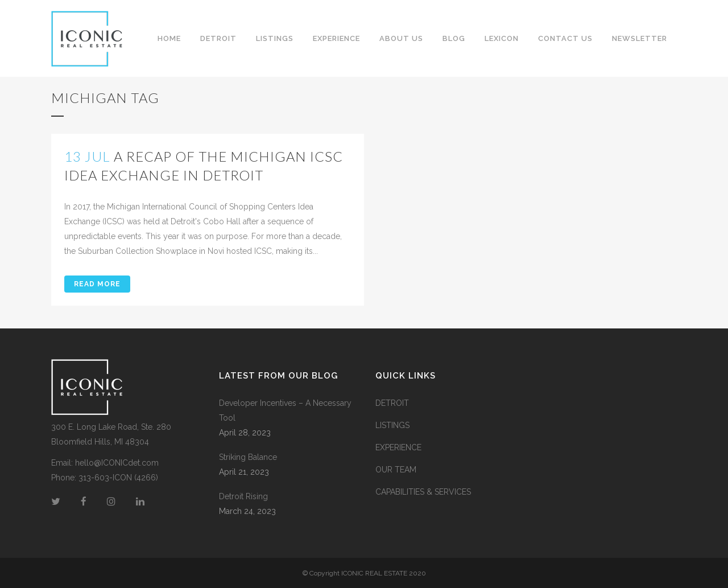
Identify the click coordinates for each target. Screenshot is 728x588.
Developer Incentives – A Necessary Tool (285, 410)
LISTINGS (392, 425)
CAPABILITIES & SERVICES (423, 492)
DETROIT (392, 403)
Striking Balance (248, 457)
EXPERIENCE (398, 447)
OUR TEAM (396, 470)
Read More (97, 284)
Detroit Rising (243, 496)
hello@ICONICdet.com (117, 463)
